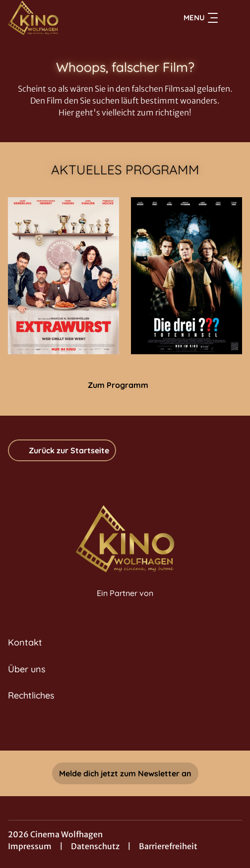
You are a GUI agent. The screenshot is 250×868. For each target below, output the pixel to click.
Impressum (30, 846)
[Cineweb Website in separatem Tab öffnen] (125, 604)
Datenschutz (95, 846)
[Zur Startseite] (76, 18)
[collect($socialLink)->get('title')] (125, 729)
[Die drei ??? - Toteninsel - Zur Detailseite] (187, 276)
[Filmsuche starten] (232, 18)
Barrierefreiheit (168, 846)
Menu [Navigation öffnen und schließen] (201, 18)
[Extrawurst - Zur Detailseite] (63, 276)
